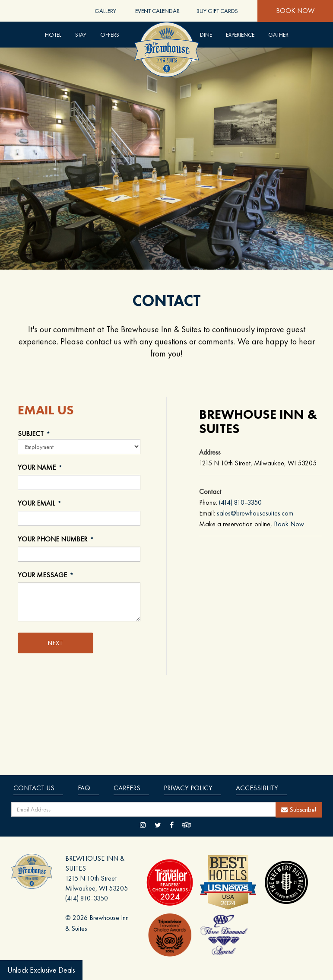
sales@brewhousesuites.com (255, 513)
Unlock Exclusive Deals (41, 970)
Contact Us (34, 788)
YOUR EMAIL (40, 504)
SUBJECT (34, 434)
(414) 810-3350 (240, 502)
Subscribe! (299, 810)
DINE (206, 35)
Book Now (295, 11)
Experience (240, 35)
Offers (110, 35)
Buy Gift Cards (217, 11)
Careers (127, 788)
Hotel (53, 35)
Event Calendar (157, 11)
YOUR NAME (40, 468)
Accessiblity (257, 788)
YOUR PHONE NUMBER (56, 539)
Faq (84, 788)
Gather (278, 35)
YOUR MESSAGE (46, 575)
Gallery (105, 11)
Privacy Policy (188, 788)
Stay (81, 35)
